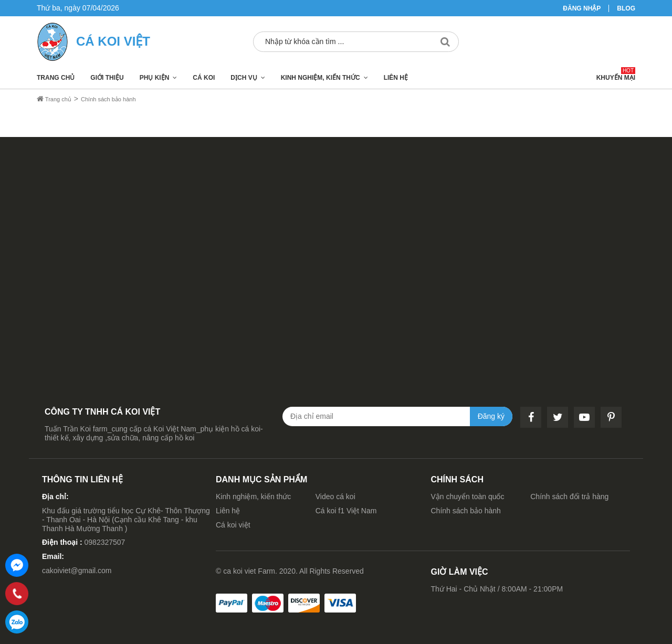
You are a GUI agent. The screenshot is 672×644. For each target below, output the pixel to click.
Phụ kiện (155, 78)
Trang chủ (56, 78)
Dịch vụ (244, 78)
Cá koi (204, 78)
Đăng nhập (582, 8)
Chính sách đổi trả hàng (569, 497)
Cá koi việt (233, 525)
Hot (628, 71)
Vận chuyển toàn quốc (468, 497)
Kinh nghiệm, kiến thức (321, 78)
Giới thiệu (107, 78)
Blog (626, 8)
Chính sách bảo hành (466, 511)
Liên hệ (396, 78)
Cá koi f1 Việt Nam (346, 511)
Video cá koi (335, 497)
